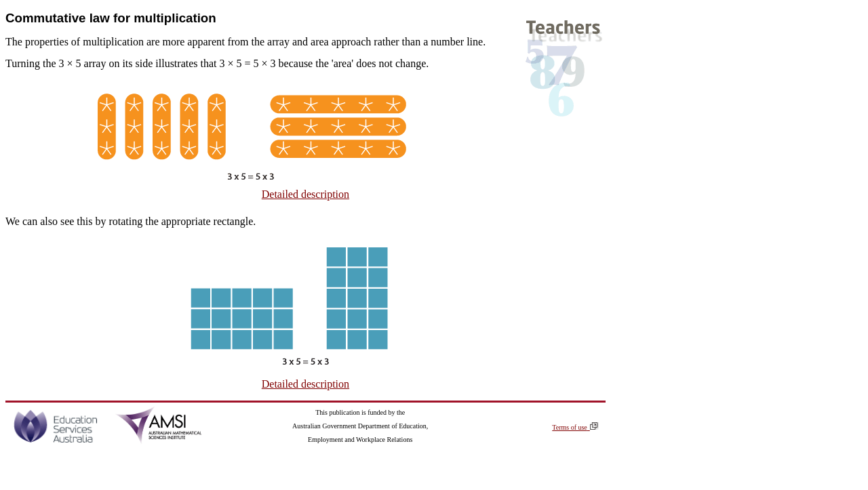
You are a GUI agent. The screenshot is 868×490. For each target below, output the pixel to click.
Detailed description (305, 194)
